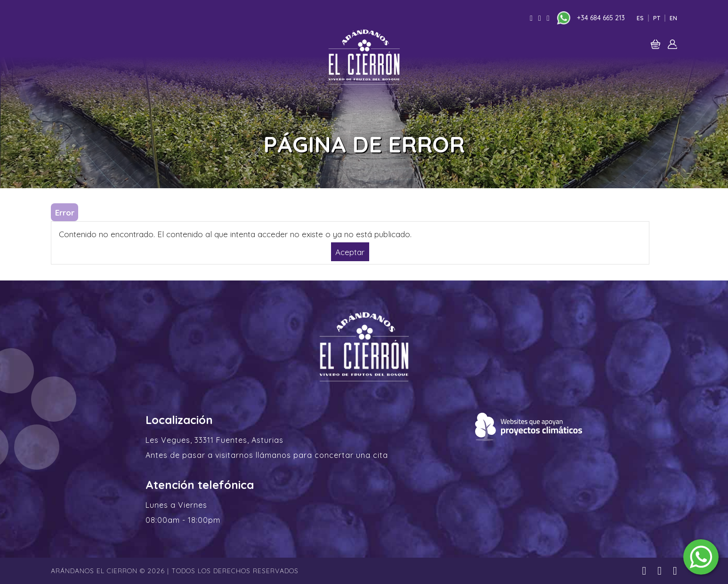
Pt (657, 18)
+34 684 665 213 (601, 18)
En (673, 18)
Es (640, 18)
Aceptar (350, 252)
